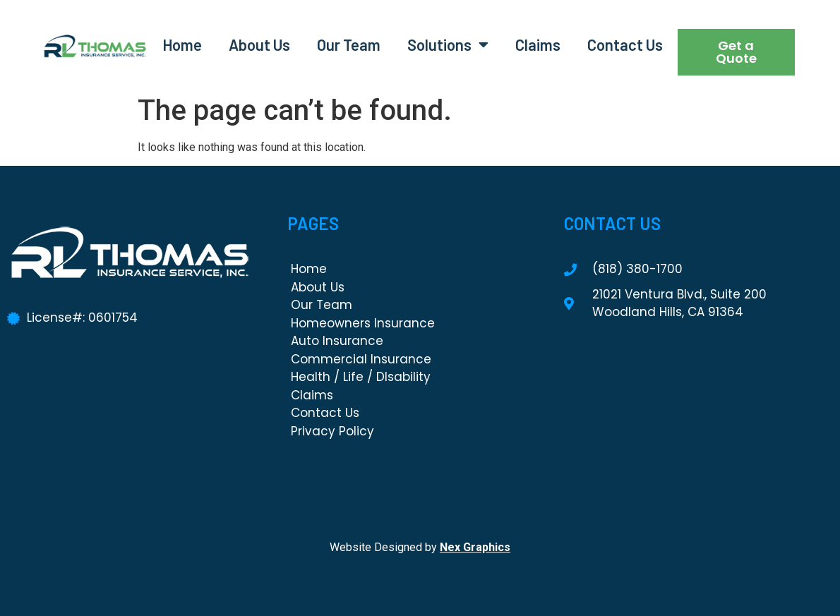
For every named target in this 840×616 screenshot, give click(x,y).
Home (182, 44)
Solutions (448, 44)
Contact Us (625, 44)
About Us (259, 44)
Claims (538, 44)
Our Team (349, 44)
